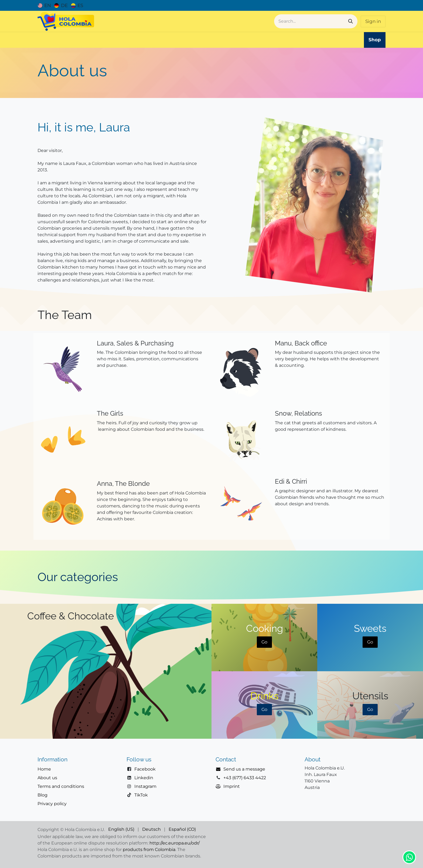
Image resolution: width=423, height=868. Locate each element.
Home (44, 769)
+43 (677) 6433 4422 (245, 778)
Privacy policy (52, 804)
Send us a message (244, 769)
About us (47, 778)
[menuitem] (44, 5)
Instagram (145, 786)
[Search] (351, 21)
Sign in (373, 21)
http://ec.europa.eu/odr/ (175, 843)
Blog (42, 795)
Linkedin (144, 778)
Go (264, 642)
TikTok (141, 795)
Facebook (145, 769)
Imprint (232, 786)
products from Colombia (149, 850)
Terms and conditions (61, 786)
